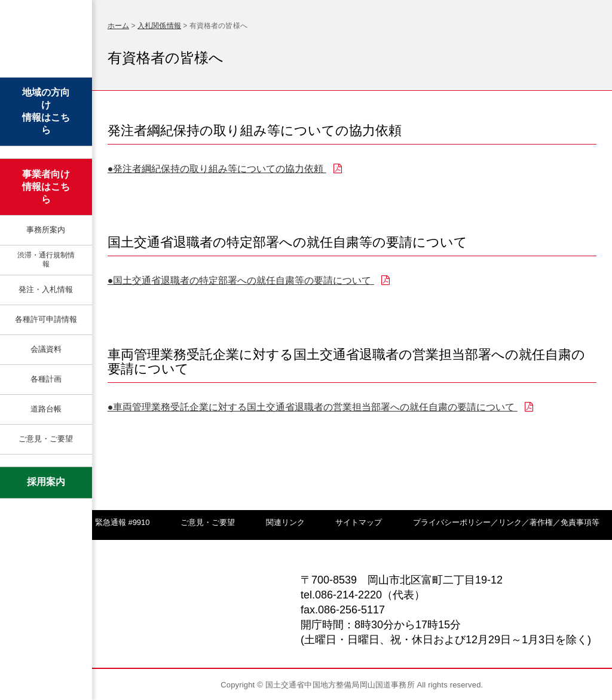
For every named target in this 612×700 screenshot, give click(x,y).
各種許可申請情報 (46, 319)
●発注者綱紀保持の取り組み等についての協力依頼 (225, 169)
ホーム (118, 26)
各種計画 (46, 379)
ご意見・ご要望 (46, 439)
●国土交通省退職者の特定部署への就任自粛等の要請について (249, 280)
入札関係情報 (159, 26)
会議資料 (46, 349)
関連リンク (285, 522)
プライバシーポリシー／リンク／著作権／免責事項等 (506, 522)
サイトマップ (359, 522)
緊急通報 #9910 (123, 522)
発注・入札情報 (46, 289)
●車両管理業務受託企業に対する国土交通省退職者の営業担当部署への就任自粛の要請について (320, 407)
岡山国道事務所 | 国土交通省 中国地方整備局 (46, 40)
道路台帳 (46, 409)
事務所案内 (46, 230)
